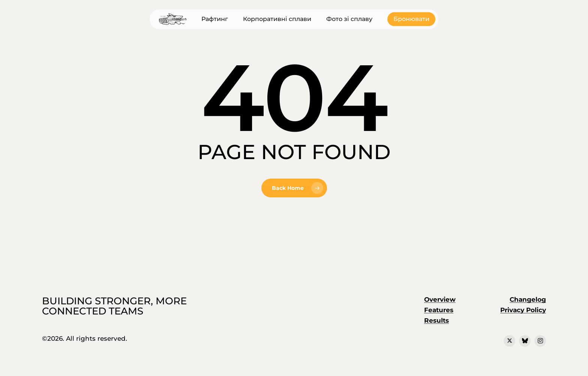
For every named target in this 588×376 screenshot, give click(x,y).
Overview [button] (440, 299)
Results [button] (436, 320)
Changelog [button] (528, 299)
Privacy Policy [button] (523, 310)
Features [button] (439, 310)
